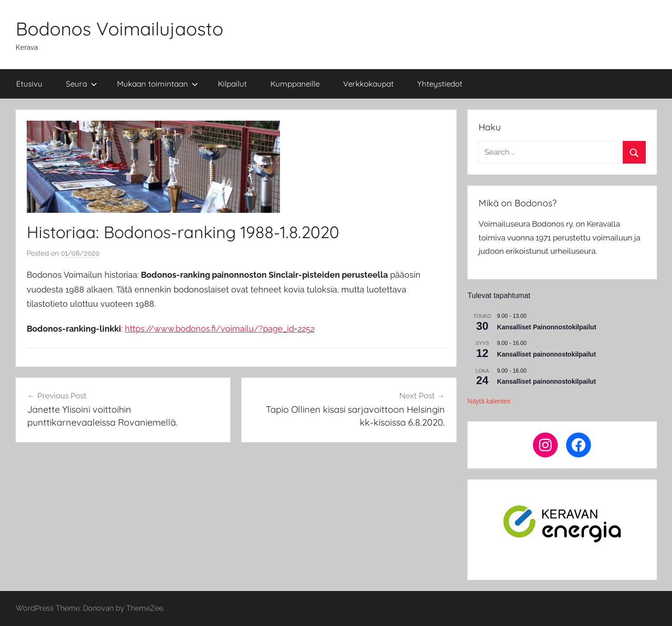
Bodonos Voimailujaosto (120, 29)
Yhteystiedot (440, 84)
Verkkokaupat (368, 84)
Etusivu (29, 84)
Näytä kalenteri (489, 401)
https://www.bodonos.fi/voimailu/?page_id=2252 (220, 329)
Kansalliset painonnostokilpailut (546, 354)
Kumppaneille (295, 84)
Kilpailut (232, 84)
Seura (82, 84)
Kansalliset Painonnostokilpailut (546, 327)
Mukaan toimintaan (158, 84)
